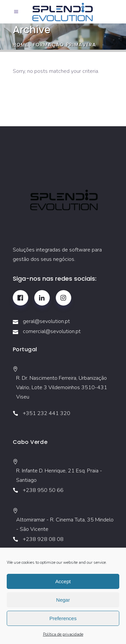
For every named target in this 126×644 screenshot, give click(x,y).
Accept (63, 581)
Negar (63, 600)
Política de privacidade (63, 634)
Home (20, 44)
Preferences (63, 618)
